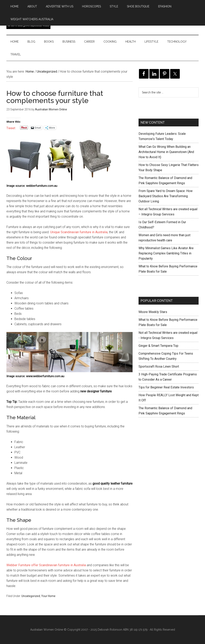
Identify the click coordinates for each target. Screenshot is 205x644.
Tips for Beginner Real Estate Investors (166, 387)
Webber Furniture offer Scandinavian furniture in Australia (46, 565)
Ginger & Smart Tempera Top (158, 346)
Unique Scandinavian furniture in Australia (79, 232)
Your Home (48, 596)
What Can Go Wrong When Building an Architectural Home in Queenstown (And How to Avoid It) (166, 152)
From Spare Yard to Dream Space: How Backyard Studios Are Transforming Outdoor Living (166, 196)
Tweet (11, 128)
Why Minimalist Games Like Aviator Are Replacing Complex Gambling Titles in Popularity (166, 253)
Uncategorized (31, 596)
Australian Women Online (47, 630)
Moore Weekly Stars (153, 312)
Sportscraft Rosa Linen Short (159, 366)
